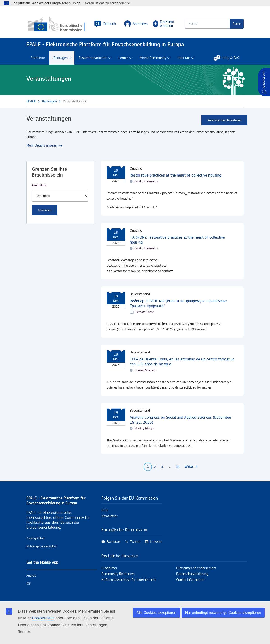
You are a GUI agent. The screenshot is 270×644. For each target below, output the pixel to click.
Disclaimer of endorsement (196, 568)
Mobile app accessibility (42, 546)
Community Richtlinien (118, 574)
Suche (237, 24)
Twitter (135, 542)
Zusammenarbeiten (93, 58)
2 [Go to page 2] (155, 467)
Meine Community (153, 58)
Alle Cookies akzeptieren (156, 613)
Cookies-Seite (43, 618)
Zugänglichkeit (36, 538)
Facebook (113, 542)
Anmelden (136, 24)
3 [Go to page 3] (162, 467)
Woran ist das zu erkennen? (107, 3)
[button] (105, 24)
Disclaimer (109, 568)
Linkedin (156, 542)
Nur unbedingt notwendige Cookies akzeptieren (223, 613)
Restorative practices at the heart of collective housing (175, 175)
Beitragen (61, 58)
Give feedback (264, 79)
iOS (29, 584)
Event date (39, 185)
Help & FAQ (229, 58)
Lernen (123, 58)
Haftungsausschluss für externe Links (129, 580)
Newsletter (109, 516)
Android (31, 576)
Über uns (184, 58)
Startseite (38, 58)
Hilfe (105, 510)
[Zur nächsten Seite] (191, 467)
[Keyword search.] (207, 24)
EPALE (31, 101)
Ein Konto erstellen (164, 24)
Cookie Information (190, 580)
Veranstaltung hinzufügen (224, 120)
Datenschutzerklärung (192, 574)
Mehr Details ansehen (42, 146)
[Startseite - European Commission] (58, 25)
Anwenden (45, 210)
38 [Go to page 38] (178, 467)
